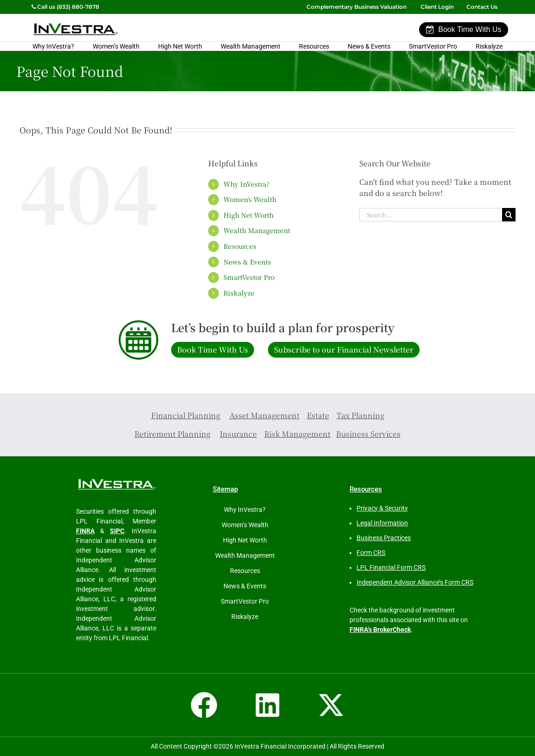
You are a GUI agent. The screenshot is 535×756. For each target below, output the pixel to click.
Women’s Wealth (116, 46)
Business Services (368, 434)
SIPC (117, 531)
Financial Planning (186, 415)
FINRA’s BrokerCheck (380, 630)
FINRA (85, 531)
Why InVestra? (53, 46)
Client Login (437, 7)
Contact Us (483, 7)
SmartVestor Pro (433, 46)
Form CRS (371, 553)
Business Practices (384, 538)
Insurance (238, 434)
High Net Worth (180, 46)
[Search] (509, 215)
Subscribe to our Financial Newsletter (344, 350)
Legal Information (382, 523)
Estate (318, 415)
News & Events (369, 46)
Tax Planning (360, 415)
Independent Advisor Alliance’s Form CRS (415, 582)
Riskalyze (489, 46)
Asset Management (264, 415)
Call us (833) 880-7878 (65, 7)
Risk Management (297, 434)
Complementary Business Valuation (357, 7)
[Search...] (431, 215)
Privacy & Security (382, 508)
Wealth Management (251, 46)
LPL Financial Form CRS (391, 567)
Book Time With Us (464, 30)
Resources (314, 46)
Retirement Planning (172, 434)
